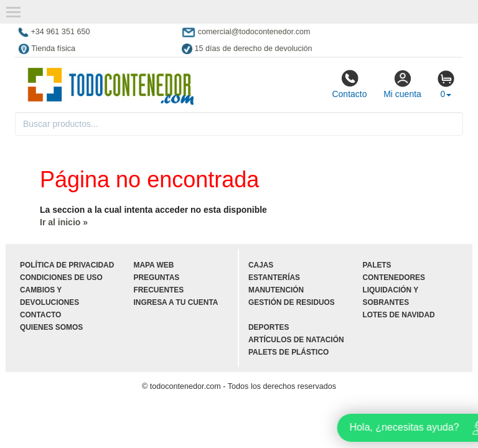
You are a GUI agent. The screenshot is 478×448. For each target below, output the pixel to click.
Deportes (269, 327)
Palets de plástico (288, 352)
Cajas (261, 265)
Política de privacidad (67, 265)
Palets (377, 265)
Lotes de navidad (399, 315)
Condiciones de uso (61, 278)
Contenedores (394, 278)
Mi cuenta (402, 84)
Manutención (276, 290)
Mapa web (154, 265)
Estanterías (274, 278)
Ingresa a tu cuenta (176, 302)
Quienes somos (51, 327)
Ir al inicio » (64, 222)
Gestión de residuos (292, 302)
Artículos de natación (296, 340)
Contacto (349, 84)
